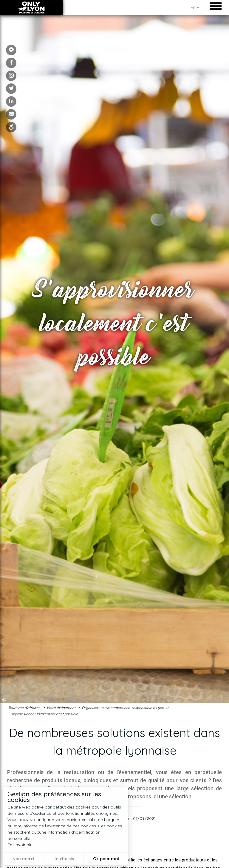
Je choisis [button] (64, 859)
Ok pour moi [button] (106, 859)
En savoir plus (21, 845)
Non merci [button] (23, 859)
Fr (195, 7)
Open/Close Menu (217, 6)
